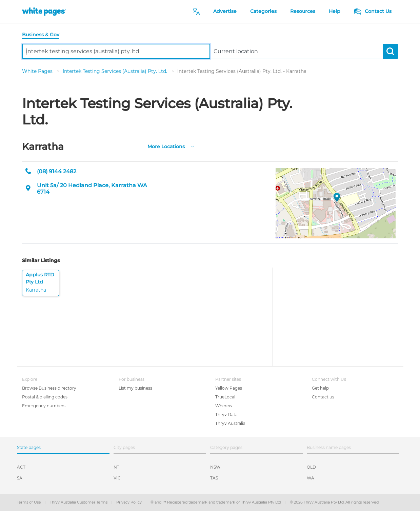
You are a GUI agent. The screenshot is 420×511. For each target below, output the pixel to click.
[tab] (43, 35)
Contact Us (373, 11)
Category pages (226, 447)
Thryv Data (226, 415)
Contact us (323, 397)
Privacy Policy (129, 502)
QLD (311, 467)
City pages (124, 447)
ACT (21, 467)
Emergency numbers (44, 406)
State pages (29, 447)
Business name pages (329, 447)
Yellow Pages (229, 388)
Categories (263, 11)
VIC (117, 478)
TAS (214, 478)
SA (20, 478)
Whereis (224, 406)
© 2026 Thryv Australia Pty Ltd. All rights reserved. (335, 502)
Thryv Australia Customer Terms (79, 502)
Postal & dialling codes (45, 397)
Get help (320, 388)
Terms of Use (29, 502)
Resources (303, 11)
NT (116, 467)
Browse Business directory (49, 388)
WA (311, 478)
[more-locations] (193, 146)
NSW (215, 467)
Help (335, 11)
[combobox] (116, 51)
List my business (135, 388)
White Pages (38, 71)
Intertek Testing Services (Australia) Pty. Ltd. (116, 71)
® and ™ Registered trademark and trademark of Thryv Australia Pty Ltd (216, 502)
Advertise (225, 11)
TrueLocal (225, 397)
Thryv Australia (230, 423)
